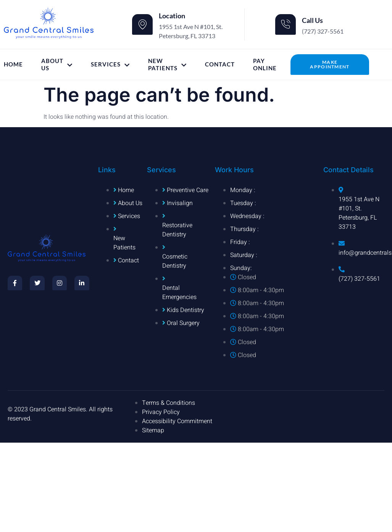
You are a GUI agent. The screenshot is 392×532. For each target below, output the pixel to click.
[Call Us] (286, 24)
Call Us (312, 20)
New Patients (167, 65)
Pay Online (265, 65)
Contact (220, 64)
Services (110, 64)
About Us (57, 65)
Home (13, 64)
